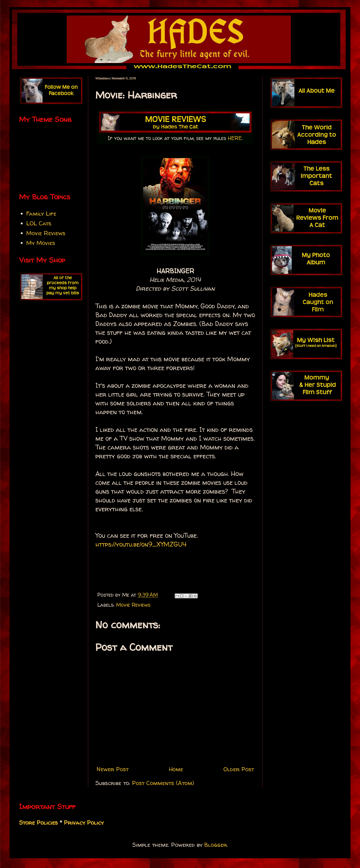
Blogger (216, 845)
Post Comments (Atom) (163, 783)
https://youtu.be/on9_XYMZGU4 (141, 544)
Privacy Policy (84, 823)
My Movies (41, 243)
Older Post (239, 769)
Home (176, 769)
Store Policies (38, 823)
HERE (235, 138)
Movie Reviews (133, 605)
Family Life (41, 214)
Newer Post (113, 769)
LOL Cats (39, 223)
